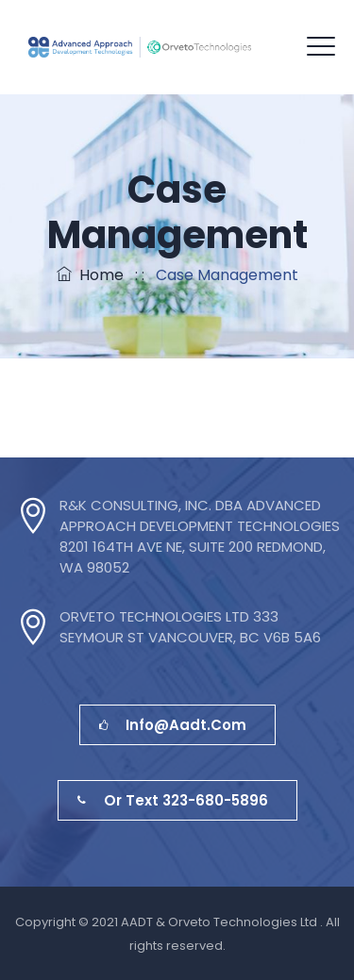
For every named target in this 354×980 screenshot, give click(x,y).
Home (90, 275)
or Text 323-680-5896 (173, 800)
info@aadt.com (173, 725)
